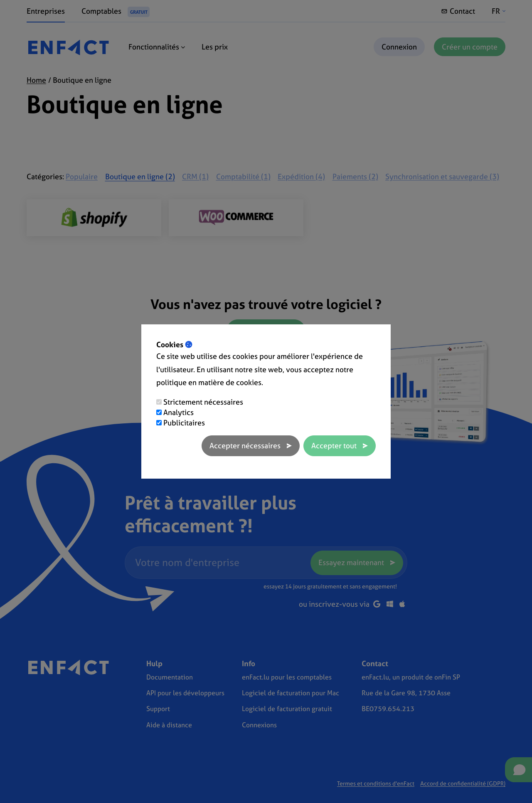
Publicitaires (184, 423)
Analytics (179, 412)
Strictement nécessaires (203, 402)
